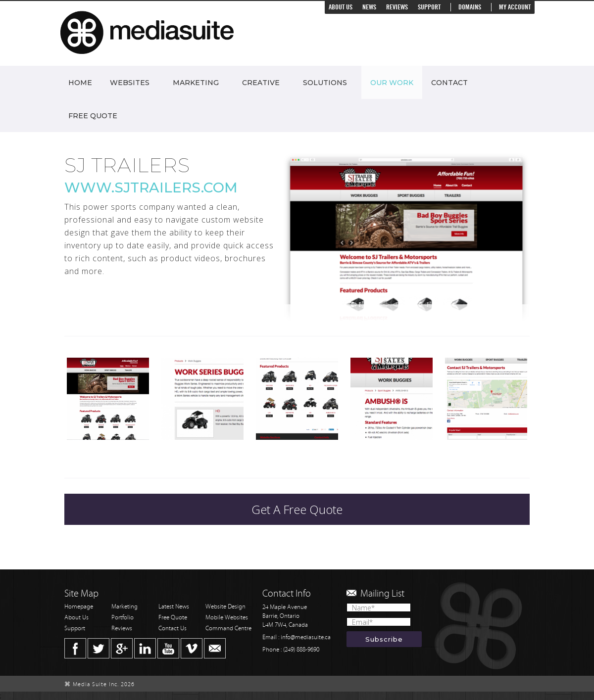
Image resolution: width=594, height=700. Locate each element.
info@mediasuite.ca (306, 637)
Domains (470, 7)
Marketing (196, 83)
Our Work (392, 83)
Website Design (225, 607)
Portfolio (123, 618)
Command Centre (228, 629)
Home (80, 83)
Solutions (325, 83)
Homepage (79, 607)
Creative (261, 83)
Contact (449, 83)
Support (429, 7)
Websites (130, 83)
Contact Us (173, 629)
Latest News (174, 607)
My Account (515, 7)
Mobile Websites (227, 618)
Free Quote (93, 116)
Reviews (397, 7)
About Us (341, 7)
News (369, 7)
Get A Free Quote (297, 509)
